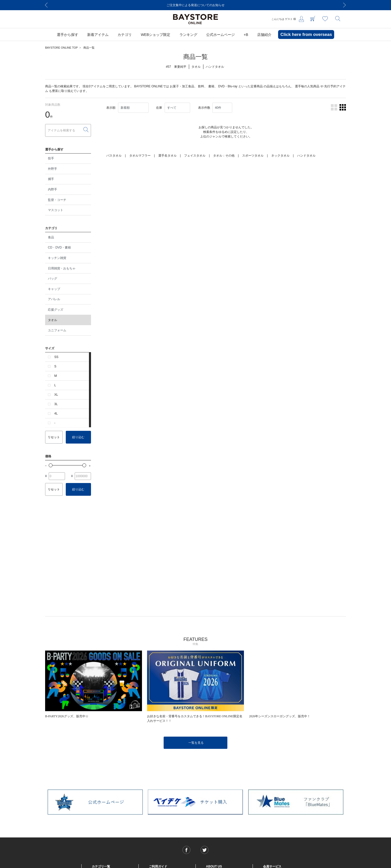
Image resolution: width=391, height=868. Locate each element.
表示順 (111, 108)
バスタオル (114, 156)
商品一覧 (89, 48)
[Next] (345, 5)
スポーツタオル (253, 156)
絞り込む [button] (78, 437)
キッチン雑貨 (57, 258)
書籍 (211, 86)
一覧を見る (196, 743)
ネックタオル (280, 156)
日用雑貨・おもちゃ (62, 268)
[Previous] (46, 5)
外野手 (53, 169)
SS (56, 357)
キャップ (54, 289)
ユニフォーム (57, 330)
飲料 (201, 86)
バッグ (53, 279)
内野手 (53, 189)
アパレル (54, 299)
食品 (51, 237)
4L (56, 414)
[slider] (51, 465)
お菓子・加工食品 (182, 86)
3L (56, 404)
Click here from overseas (306, 35)
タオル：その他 (224, 156)
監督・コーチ (57, 200)
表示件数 (204, 108)
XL (56, 395)
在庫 (159, 108)
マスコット (56, 210)
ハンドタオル (306, 156)
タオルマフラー (140, 156)
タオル (53, 320)
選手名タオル (167, 156)
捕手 (51, 179)
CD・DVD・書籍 (60, 247)
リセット (54, 437)
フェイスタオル (195, 156)
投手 (51, 158)
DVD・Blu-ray (228, 86)
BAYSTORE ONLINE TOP (61, 48)
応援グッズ (56, 310)
